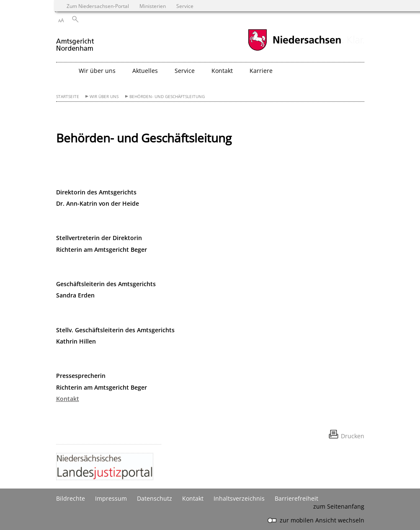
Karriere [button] (261, 71)
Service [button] (185, 71)
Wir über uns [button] (97, 71)
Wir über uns (104, 97)
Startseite (68, 97)
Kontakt (68, 399)
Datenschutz (155, 498)
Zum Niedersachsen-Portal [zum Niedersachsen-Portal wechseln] (98, 6)
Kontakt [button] (222, 71)
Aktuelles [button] (145, 71)
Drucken (353, 436)
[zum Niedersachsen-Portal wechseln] (294, 50)
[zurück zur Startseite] (76, 41)
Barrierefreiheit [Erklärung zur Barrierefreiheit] (296, 498)
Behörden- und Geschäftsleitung (167, 97)
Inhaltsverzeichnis (239, 498)
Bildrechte (71, 498)
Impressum (111, 498)
